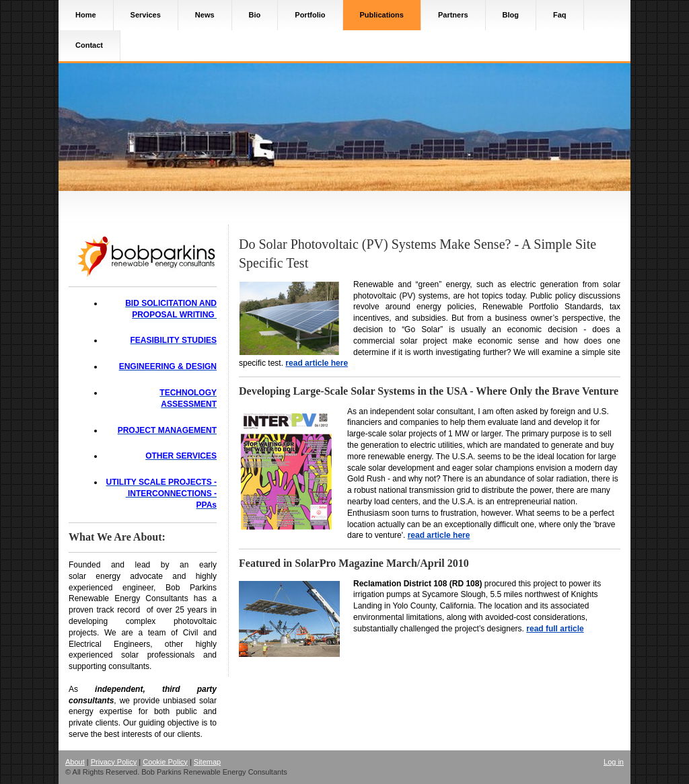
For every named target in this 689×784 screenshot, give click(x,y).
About (75, 762)
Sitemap (207, 762)
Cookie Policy (165, 762)
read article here (317, 363)
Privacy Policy (114, 762)
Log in (614, 762)
